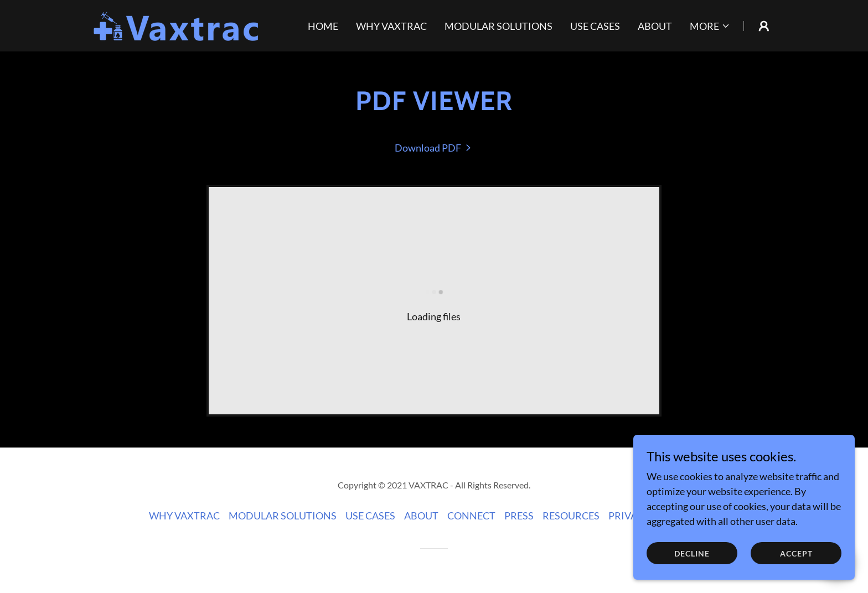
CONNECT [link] (471, 516)
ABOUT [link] (655, 26)
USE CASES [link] (595, 26)
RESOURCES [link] (571, 516)
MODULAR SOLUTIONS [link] (498, 26)
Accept (796, 553)
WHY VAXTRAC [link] (391, 26)
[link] (177, 24)
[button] (710, 26)
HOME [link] (323, 26)
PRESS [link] (519, 516)
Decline (692, 553)
